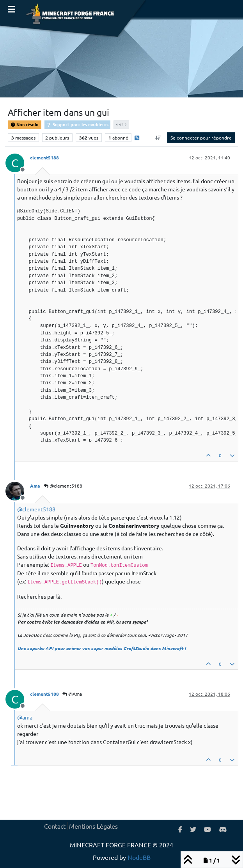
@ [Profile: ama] (25, 717)
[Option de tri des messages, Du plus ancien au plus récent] (158, 138)
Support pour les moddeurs (77, 124)
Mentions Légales (93, 826)
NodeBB (139, 857)
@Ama (72, 694)
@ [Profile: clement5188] (36, 509)
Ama (35, 486)
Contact (55, 826)
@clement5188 (63, 486)
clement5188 (44, 157)
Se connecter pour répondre (201, 138)
